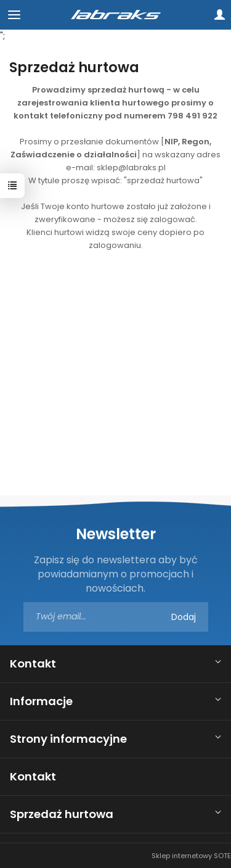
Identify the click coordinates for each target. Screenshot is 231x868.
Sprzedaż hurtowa (62, 814)
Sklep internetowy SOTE (191, 856)
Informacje (41, 701)
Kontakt (33, 663)
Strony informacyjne (68, 739)
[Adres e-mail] (116, 617)
